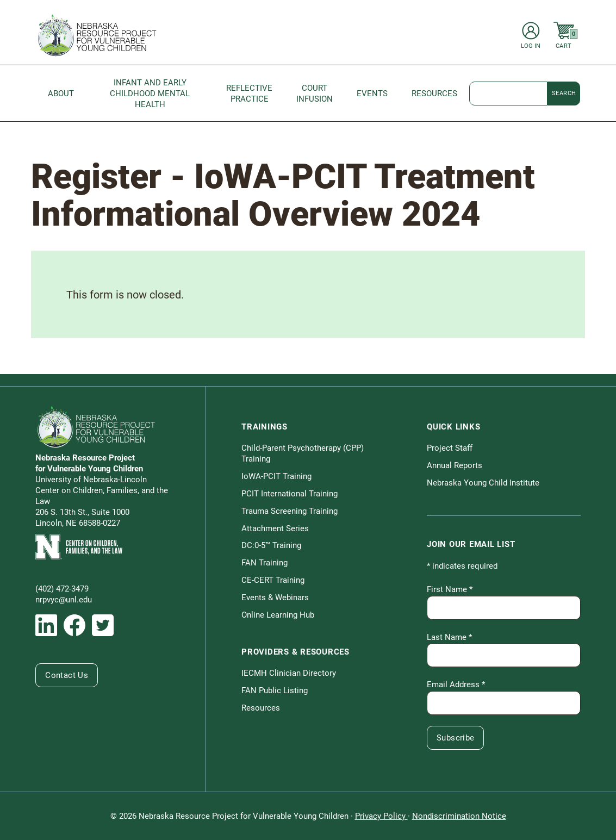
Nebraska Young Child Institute (483, 483)
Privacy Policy (381, 816)
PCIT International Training (290, 494)
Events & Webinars (275, 598)
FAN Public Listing (275, 690)
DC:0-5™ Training (271, 545)
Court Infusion (315, 94)
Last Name (449, 637)
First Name (450, 589)
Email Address (456, 685)
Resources (434, 94)
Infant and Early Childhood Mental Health (150, 94)
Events (372, 94)
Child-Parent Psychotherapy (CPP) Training (303, 453)
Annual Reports (455, 465)
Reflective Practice (249, 94)
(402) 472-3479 (62, 589)
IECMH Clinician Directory (289, 673)
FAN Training (265, 563)
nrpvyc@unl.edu (64, 600)
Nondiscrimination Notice (459, 816)
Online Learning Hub (278, 615)
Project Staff (450, 448)
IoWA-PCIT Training (276, 476)
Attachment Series (275, 528)
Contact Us (67, 675)
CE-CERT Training (273, 580)
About (61, 94)
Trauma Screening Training (290, 511)
